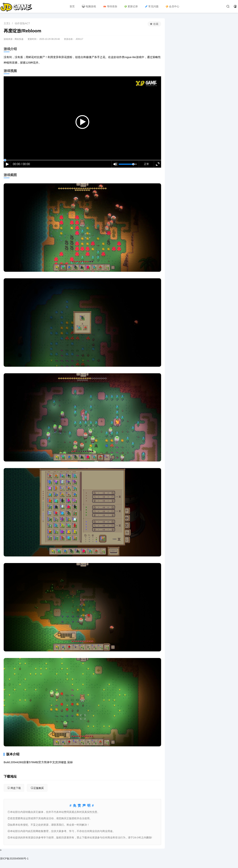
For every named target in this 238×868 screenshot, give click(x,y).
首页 (72, 6)
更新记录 (131, 6)
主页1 (7, 23)
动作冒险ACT (22, 23)
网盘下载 (14, 788)
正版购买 (37, 788)
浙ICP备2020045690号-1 (14, 859)
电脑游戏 (89, 6)
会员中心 (173, 6)
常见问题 (152, 6)
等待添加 (110, 6)
